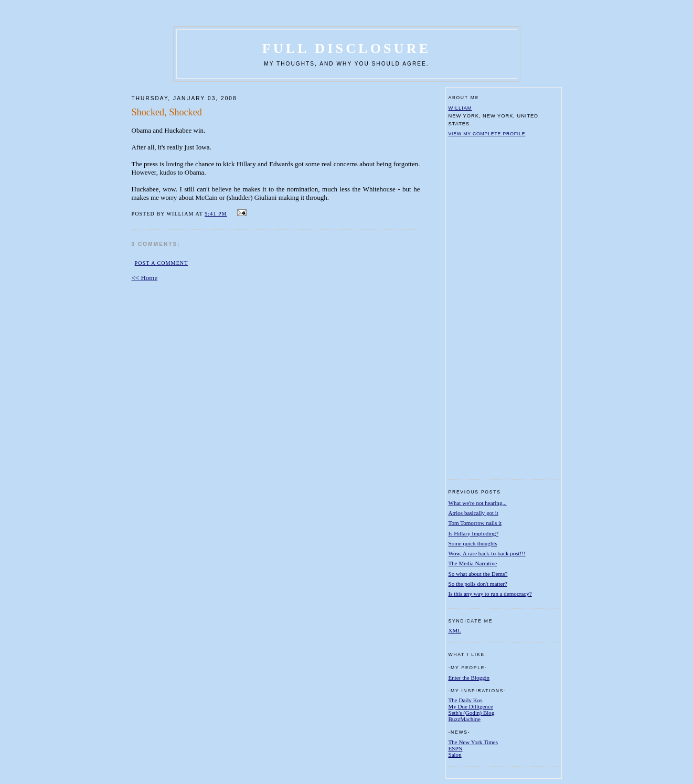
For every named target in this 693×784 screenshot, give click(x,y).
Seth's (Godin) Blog (472, 713)
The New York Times (473, 742)
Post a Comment (162, 263)
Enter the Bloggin (469, 678)
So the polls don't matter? (478, 584)
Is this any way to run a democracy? (490, 594)
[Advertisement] (491, 313)
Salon (455, 755)
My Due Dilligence (471, 706)
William (460, 108)
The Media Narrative (473, 563)
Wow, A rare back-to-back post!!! (487, 553)
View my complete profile (487, 134)
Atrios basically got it (473, 513)
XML (455, 630)
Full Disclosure (346, 49)
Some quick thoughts (473, 543)
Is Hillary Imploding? (474, 533)
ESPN (456, 748)
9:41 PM (216, 214)
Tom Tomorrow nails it (475, 523)
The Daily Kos (466, 700)
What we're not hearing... (478, 503)
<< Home (145, 278)
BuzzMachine (465, 719)
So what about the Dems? (478, 574)
